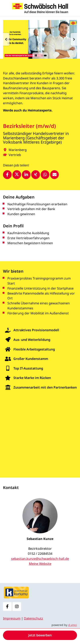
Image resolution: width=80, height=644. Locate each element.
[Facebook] (7, 607)
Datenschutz (33, 618)
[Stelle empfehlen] (54, 175)
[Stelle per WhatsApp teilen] (45, 175)
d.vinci (73, 625)
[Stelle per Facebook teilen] (7, 175)
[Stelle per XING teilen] (36, 175)
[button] (6, 39)
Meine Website (40, 564)
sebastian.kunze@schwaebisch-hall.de (40, 559)
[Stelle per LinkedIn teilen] (26, 175)
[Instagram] (17, 607)
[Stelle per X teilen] (17, 175)
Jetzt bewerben (40, 635)
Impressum (12, 618)
